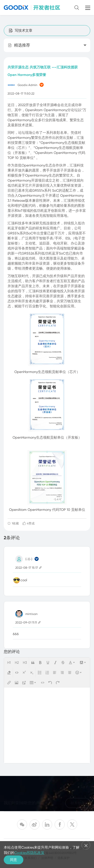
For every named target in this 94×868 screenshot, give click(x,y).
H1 (9, 663)
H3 (25, 663)
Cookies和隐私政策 (29, 853)
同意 (14, 860)
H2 (17, 663)
